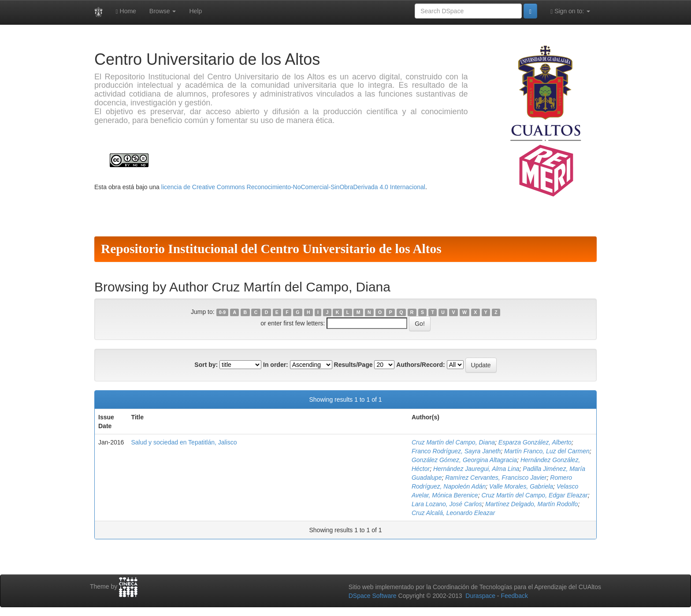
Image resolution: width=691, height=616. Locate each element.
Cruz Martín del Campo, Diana (453, 442)
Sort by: (206, 365)
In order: (276, 365)
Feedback (514, 596)
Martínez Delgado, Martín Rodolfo (531, 504)
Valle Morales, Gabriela (521, 486)
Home (126, 11)
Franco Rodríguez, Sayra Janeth (456, 451)
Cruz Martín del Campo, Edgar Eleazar (534, 495)
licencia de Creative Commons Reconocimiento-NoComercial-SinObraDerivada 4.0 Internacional (293, 187)
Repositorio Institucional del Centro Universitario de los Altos (271, 249)
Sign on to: (570, 11)
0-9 (222, 312)
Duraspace (480, 596)
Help (195, 11)
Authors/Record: (420, 365)
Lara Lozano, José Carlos (447, 504)
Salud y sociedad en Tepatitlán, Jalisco (184, 442)
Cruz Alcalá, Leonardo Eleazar (453, 513)
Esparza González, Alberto (535, 442)
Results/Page (353, 365)
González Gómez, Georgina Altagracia (464, 460)
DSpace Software (373, 596)
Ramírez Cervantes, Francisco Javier (496, 478)
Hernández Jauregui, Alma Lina (476, 469)
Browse (163, 11)
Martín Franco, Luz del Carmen (547, 451)
